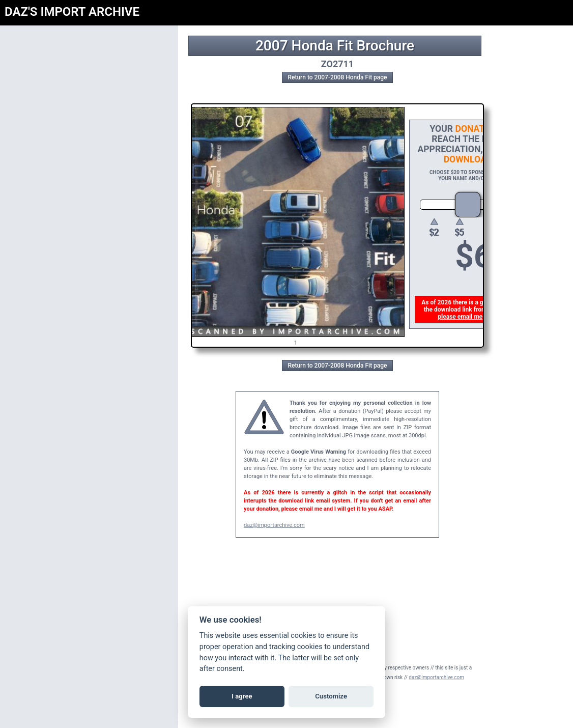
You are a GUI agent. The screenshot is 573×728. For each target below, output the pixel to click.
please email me (461, 317)
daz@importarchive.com (274, 525)
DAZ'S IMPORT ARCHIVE (72, 12)
